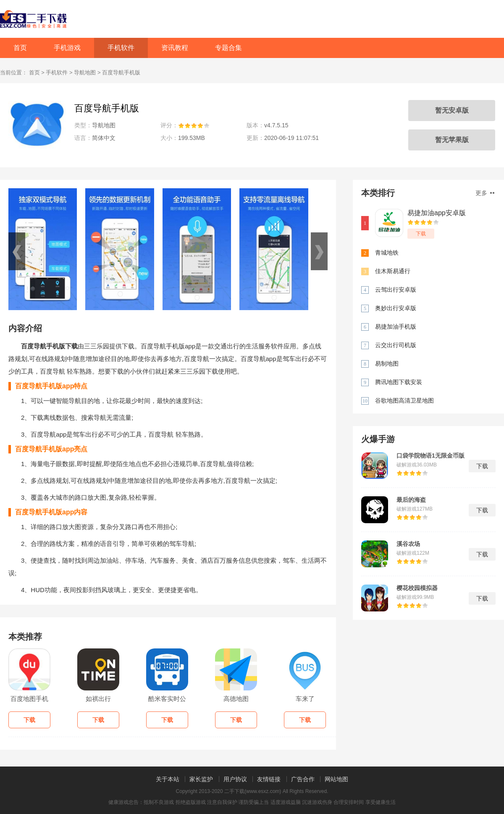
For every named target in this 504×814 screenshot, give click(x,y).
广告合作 (303, 779)
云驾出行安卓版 (396, 290)
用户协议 (235, 779)
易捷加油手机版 (396, 327)
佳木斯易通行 (393, 271)
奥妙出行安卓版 (396, 308)
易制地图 (387, 364)
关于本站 (168, 779)
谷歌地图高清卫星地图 (404, 400)
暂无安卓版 (452, 110)
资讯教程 (175, 48)
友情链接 (269, 779)
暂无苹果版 (452, 140)
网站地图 (336, 779)
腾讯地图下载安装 (399, 382)
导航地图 (85, 72)
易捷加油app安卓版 (437, 213)
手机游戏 (67, 48)
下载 (421, 234)
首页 (20, 48)
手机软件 (121, 48)
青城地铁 (387, 253)
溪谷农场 (408, 544)
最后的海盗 (411, 500)
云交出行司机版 (396, 345)
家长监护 (201, 779)
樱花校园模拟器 (417, 588)
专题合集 (228, 48)
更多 (485, 193)
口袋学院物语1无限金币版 (430, 456)
